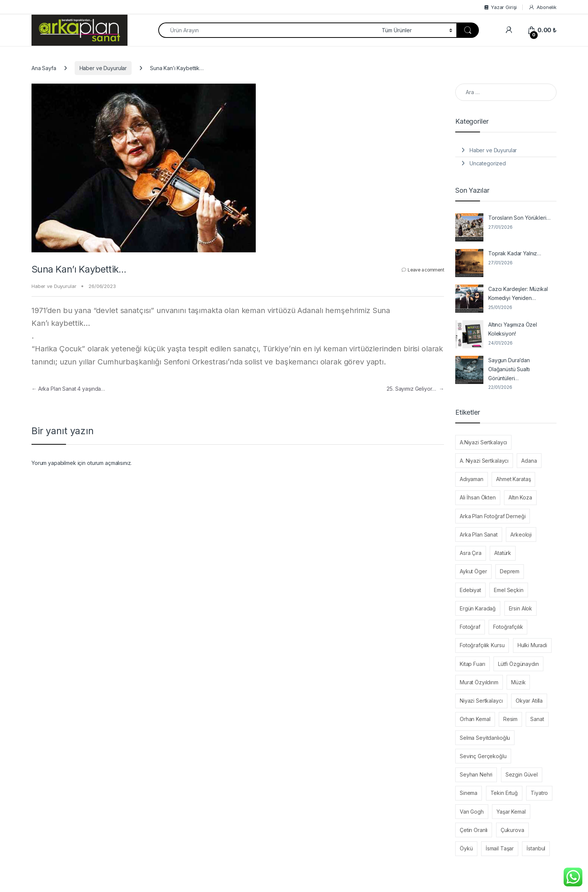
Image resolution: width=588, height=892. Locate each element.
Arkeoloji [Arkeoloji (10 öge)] (521, 534)
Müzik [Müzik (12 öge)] (518, 682)
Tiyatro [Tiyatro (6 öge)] (539, 793)
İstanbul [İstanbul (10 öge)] (536, 848)
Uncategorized (488, 163)
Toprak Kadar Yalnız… (515, 253)
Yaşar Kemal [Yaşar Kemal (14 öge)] (511, 812)
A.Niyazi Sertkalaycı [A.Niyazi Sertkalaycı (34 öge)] (483, 442)
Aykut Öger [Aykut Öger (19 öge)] (473, 571)
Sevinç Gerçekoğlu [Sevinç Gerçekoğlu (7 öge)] (483, 756)
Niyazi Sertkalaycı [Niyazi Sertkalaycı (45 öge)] (481, 701)
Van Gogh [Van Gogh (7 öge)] (472, 812)
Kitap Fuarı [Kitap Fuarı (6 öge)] (472, 664)
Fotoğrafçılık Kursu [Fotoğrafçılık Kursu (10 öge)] (482, 645)
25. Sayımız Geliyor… (415, 389)
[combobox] (268, 30)
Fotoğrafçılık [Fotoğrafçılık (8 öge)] (508, 627)
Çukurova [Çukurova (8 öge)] (512, 830)
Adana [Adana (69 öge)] (529, 461)
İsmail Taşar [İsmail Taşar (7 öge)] (500, 848)
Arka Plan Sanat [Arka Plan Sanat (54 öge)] (479, 534)
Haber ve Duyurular (103, 68)
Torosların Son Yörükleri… (519, 218)
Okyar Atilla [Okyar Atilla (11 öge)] (529, 701)
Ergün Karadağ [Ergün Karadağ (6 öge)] (478, 608)
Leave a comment (426, 270)
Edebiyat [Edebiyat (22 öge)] (470, 590)
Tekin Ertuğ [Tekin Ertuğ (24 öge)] (504, 793)
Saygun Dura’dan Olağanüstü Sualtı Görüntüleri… (509, 369)
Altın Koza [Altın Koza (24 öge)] (520, 497)
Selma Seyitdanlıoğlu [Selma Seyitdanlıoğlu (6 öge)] (485, 738)
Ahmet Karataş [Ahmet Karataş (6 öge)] (513, 479)
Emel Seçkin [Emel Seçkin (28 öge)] (508, 590)
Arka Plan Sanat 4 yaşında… (68, 389)
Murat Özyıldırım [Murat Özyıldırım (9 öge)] (479, 682)
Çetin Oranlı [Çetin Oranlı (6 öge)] (474, 830)
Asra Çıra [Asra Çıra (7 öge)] (471, 553)
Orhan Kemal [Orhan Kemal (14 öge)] (475, 719)
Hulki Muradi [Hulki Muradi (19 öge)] (532, 645)
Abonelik (542, 7)
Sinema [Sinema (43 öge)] (469, 793)
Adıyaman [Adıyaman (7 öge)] (472, 479)
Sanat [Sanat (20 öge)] (537, 719)
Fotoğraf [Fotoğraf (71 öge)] (470, 627)
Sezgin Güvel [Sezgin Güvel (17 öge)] (522, 774)
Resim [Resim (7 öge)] (510, 719)
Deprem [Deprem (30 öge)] (510, 571)
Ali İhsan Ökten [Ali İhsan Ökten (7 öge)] (478, 497)
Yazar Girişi (501, 7)
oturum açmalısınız (109, 463)
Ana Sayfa (44, 68)
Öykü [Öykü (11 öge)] (466, 848)
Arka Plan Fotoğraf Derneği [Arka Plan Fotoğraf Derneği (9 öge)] (493, 516)
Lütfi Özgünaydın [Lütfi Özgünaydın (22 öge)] (518, 664)
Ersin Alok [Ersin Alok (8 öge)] (521, 608)
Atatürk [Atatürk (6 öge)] (503, 553)
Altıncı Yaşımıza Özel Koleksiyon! (513, 329)
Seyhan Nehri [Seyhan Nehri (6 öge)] (476, 774)
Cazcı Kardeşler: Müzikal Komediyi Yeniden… (518, 293)
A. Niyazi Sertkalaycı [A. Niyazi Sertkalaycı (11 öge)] (484, 461)
